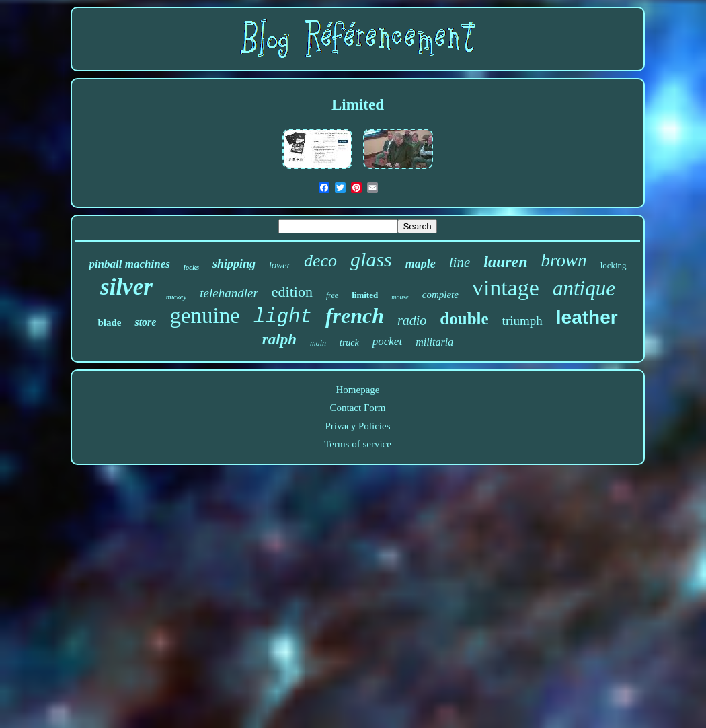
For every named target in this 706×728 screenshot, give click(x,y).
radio (412, 320)
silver (126, 287)
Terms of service (358, 444)
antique (584, 288)
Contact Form (358, 408)
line (460, 262)
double (464, 319)
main (318, 343)
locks (191, 267)
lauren (505, 262)
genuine (204, 316)
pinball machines (129, 264)
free (332, 295)
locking (614, 265)
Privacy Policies (357, 426)
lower (280, 265)
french (355, 316)
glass (371, 259)
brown (564, 260)
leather (587, 317)
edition (292, 292)
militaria (434, 342)
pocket (387, 341)
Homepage (358, 390)
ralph (279, 339)
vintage (506, 288)
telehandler (229, 293)
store (145, 322)
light (283, 317)
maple (421, 264)
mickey (176, 297)
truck (349, 343)
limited (365, 295)
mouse (400, 297)
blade (109, 322)
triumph (522, 321)
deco (320, 261)
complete (440, 295)
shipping (234, 264)
